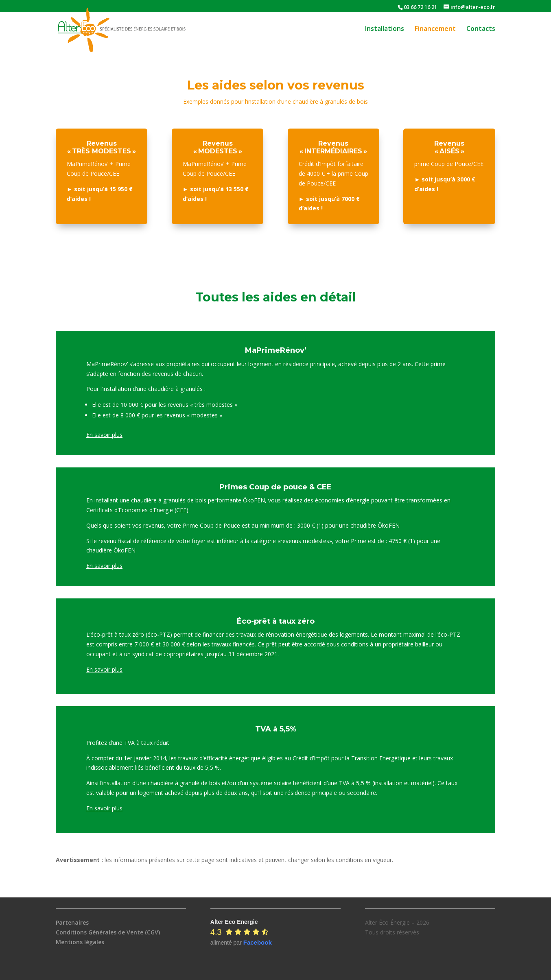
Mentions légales (80, 942)
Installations (385, 29)
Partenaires (72, 922)
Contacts (481, 29)
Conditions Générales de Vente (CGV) (108, 932)
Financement (435, 29)
